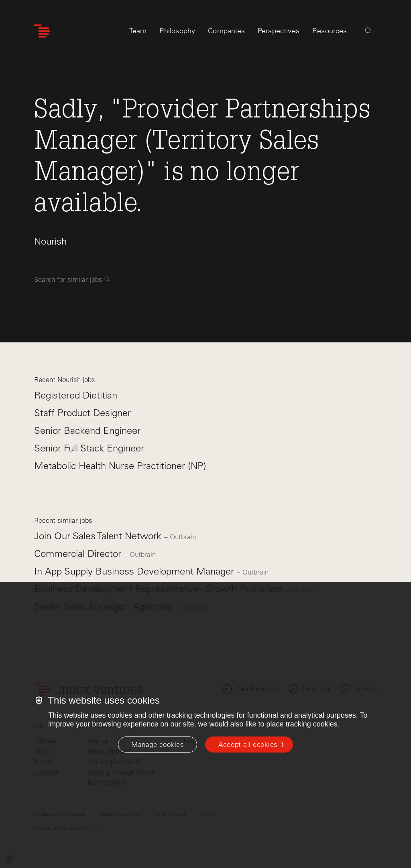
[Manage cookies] (158, 745)
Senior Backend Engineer (87, 430)
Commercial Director (79, 553)
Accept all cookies (248, 745)
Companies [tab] (226, 31)
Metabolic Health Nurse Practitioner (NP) (120, 466)
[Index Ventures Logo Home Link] (42, 31)
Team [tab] (138, 31)
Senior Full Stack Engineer (89, 448)
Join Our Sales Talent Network (99, 536)
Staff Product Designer (82, 413)
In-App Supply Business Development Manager (135, 571)
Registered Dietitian (76, 395)
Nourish (50, 241)
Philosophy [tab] (177, 31)
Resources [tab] (330, 31)
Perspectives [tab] (279, 31)
